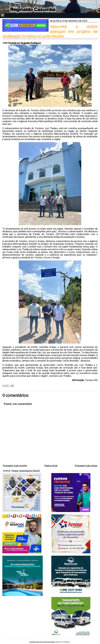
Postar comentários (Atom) (26, 471)
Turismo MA (91, 380)
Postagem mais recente (15, 466)
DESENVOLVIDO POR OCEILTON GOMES (42, 642)
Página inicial (51, 466)
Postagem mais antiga (86, 466)
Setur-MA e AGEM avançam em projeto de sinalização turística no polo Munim (50, 31)
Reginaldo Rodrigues (30, 43)
